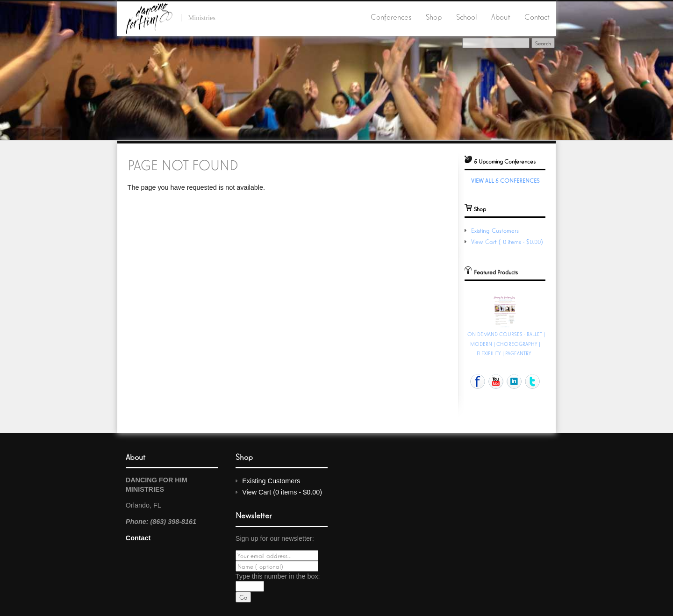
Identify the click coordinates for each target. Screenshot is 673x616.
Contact (537, 16)
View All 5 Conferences (505, 180)
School (467, 16)
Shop (434, 16)
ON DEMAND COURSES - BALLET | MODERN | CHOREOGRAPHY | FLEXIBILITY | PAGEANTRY (506, 343)
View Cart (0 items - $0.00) (508, 241)
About (501, 16)
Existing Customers (495, 230)
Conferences (391, 16)
